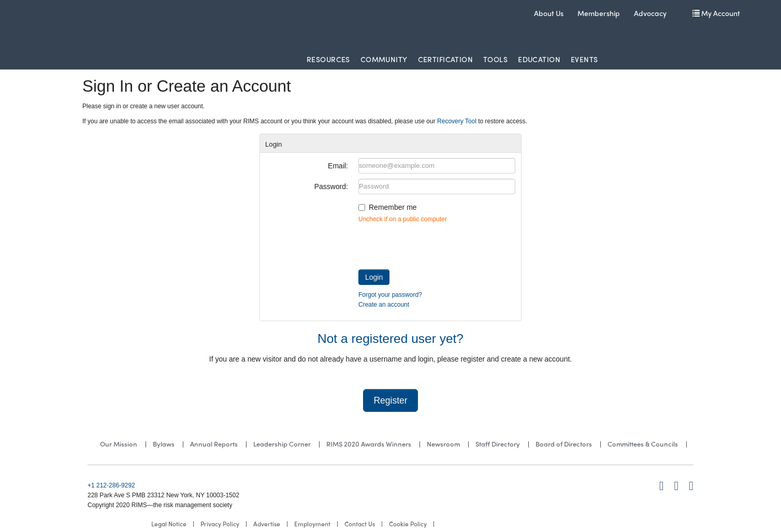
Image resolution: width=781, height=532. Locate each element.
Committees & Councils (643, 444)
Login (374, 277)
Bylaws (164, 444)
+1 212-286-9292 (111, 485)
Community (384, 59)
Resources (328, 59)
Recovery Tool (457, 121)
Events (584, 59)
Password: (331, 186)
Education (539, 59)
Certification (445, 59)
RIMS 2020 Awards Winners (369, 444)
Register (390, 400)
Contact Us (360, 524)
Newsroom (443, 444)
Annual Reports (214, 444)
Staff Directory (498, 444)
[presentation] (437, 244)
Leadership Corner (282, 444)
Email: (338, 166)
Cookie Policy (408, 524)
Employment (312, 524)
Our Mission (119, 444)
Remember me (393, 207)
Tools (495, 59)
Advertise (267, 524)
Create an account (384, 305)
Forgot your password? (390, 295)
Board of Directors (564, 444)
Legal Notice (169, 524)
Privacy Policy (220, 524)
